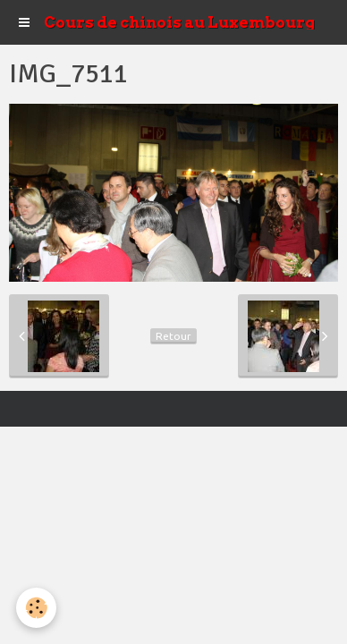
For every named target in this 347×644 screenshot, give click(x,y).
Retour (173, 336)
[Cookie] (36, 608)
